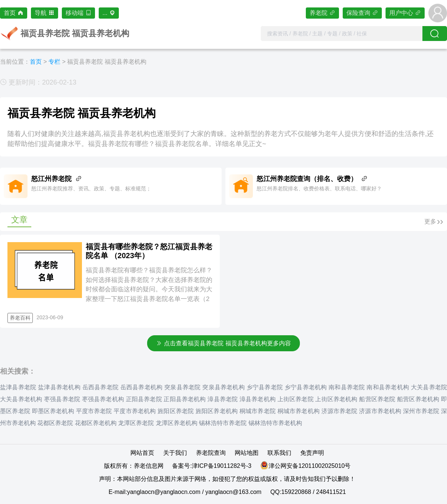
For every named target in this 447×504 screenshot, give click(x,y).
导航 (45, 13)
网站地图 (247, 453)
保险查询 (362, 13)
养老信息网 (149, 466)
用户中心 (405, 13)
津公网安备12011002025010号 (310, 466)
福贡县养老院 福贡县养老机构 (107, 62)
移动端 (78, 13)
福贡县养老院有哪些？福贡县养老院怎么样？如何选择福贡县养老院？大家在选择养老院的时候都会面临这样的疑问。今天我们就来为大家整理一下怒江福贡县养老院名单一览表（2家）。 (149, 289)
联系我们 (279, 453)
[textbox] (342, 34)
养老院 (322, 13)
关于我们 (175, 453)
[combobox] (342, 34)
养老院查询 (211, 453)
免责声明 (312, 453)
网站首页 (142, 453)
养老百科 (20, 318)
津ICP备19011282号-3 (222, 466)
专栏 (54, 62)
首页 (14, 13)
